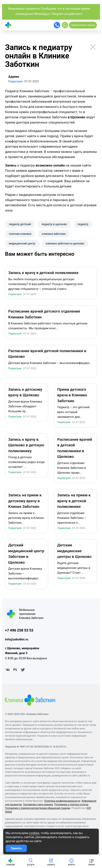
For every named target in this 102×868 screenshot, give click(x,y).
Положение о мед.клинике (38, 805)
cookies (34, 833)
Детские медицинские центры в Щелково (74, 551)
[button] (92, 861)
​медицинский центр (22, 243)
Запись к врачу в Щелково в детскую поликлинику (26, 446)
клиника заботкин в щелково (65, 243)
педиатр (83, 224)
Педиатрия (15, 295)
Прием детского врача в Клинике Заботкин (72, 396)
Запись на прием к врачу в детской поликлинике (74, 501)
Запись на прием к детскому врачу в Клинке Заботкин (25, 501)
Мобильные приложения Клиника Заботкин (31, 614)
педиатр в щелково (54, 224)
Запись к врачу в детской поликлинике (43, 273)
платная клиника (20, 234)
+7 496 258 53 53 (19, 631)
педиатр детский (20, 224)
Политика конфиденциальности (62, 802)
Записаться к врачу (83, 25)
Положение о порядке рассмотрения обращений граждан (38, 809)
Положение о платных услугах (71, 805)
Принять (16, 848)
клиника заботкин (54, 234)
